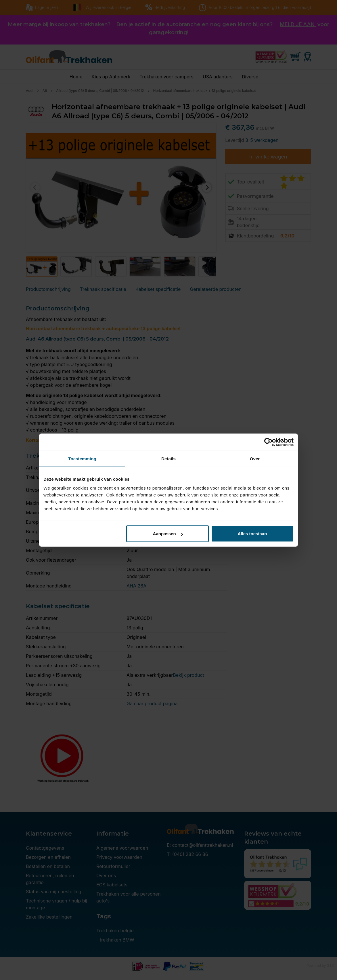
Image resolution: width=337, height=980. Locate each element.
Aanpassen (168, 534)
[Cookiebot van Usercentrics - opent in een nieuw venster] (268, 442)
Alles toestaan (252, 534)
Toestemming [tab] (82, 458)
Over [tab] (255, 458)
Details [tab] (168, 458)
